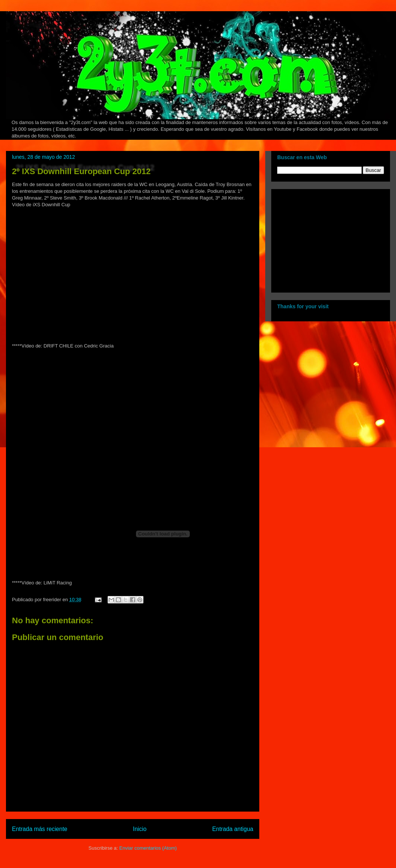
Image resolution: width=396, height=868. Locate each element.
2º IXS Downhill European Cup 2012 (81, 171)
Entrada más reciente (40, 829)
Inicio (140, 829)
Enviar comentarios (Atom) (148, 848)
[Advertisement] (324, 239)
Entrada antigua (233, 829)
